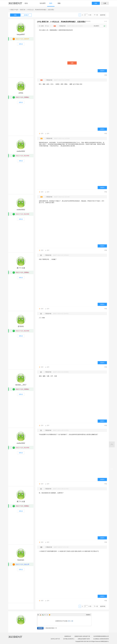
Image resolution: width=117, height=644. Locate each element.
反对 (48, 133)
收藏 (72, 63)
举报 (106, 75)
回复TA (102, 71)
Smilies (50, 615)
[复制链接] (88, 21)
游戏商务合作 (68, 636)
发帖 (59, 3)
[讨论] (39, 22)
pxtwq (21, 93)
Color (40, 615)
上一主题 (105, 21)
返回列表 (103, 15)
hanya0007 (21, 34)
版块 (51, 3)
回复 (15, 15)
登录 (96, 3)
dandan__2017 (21, 385)
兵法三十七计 (14, 10)
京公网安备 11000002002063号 (101, 639)
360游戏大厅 (17, 638)
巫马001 (21, 326)
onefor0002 (21, 151)
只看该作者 (62, 26)
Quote (45, 615)
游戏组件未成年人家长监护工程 (82, 636)
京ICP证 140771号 (55, 639)
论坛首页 (43, 3)
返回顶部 (112, 444)
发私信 (21, 44)
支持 (42, 133)
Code (47, 615)
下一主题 (106, 21)
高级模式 (88, 615)
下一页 (96, 15)
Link (43, 615)
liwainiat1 (21, 560)
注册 (105, 3)
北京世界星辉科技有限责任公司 (101, 636)
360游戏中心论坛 (19, 4)
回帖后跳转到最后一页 (50, 628)
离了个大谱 (21, 268)
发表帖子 (26, 15)
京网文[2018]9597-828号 (84, 639)
